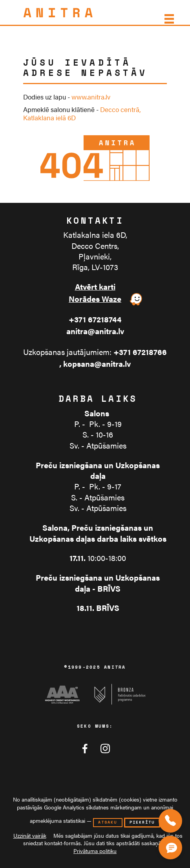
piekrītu (142, 822)
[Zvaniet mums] (170, 821)
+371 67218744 (95, 319)
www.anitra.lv (91, 97)
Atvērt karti (95, 287)
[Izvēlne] (168, 19)
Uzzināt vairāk (30, 836)
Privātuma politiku (95, 851)
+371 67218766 (140, 352)
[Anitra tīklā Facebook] (85, 748)
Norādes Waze (95, 299)
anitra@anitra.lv (95, 331)
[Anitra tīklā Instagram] (105, 748)
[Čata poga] (172, 846)
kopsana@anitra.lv (97, 364)
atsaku (108, 822)
